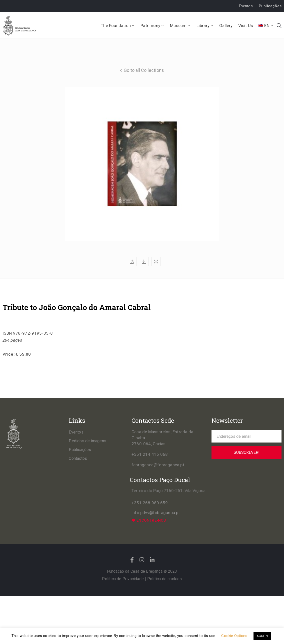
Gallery (226, 26)
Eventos (76, 432)
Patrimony (152, 26)
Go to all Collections (144, 70)
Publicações (80, 450)
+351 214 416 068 (150, 454)
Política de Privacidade (123, 579)
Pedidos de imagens (87, 441)
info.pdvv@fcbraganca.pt (156, 513)
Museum (180, 26)
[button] (246, 6)
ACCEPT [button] (262, 636)
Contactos (78, 458)
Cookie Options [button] (234, 636)
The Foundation (118, 26)
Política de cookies (165, 579)
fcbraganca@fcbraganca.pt (158, 465)
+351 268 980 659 (150, 503)
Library (205, 26)
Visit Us (246, 26)
